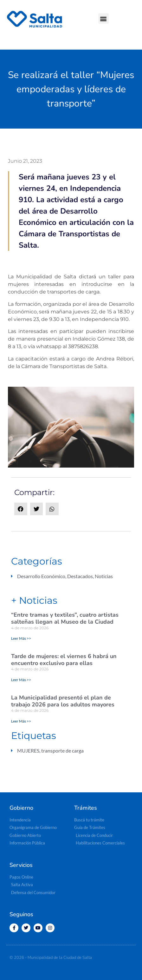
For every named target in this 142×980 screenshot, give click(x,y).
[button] (103, 18)
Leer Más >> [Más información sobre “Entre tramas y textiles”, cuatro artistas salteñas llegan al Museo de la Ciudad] (21, 638)
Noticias (104, 576)
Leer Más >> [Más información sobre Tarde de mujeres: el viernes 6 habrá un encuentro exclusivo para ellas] (21, 680)
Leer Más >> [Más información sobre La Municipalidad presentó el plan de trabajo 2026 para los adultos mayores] (21, 721)
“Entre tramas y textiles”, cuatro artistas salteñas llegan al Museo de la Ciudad (65, 618)
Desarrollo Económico (41, 576)
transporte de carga (62, 750)
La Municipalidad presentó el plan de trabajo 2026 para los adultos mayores (63, 701)
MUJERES (28, 750)
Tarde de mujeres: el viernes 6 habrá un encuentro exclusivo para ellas (64, 660)
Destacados (80, 576)
